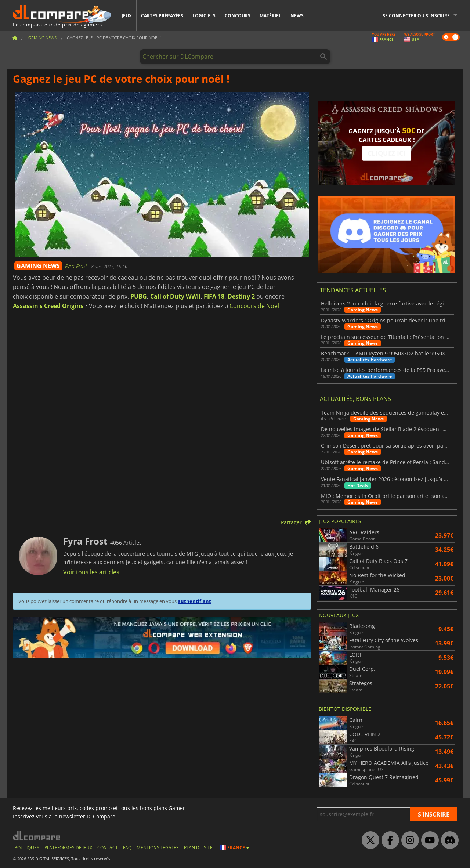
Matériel (270, 16)
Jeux (127, 16)
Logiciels (204, 16)
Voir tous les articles (91, 572)
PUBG (139, 296)
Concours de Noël (254, 306)
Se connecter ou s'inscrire (416, 16)
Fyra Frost (77, 266)
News (297, 16)
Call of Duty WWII (175, 296)
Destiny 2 (241, 296)
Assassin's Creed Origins (48, 306)
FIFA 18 (214, 296)
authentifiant (194, 601)
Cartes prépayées (162, 16)
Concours (238, 16)
